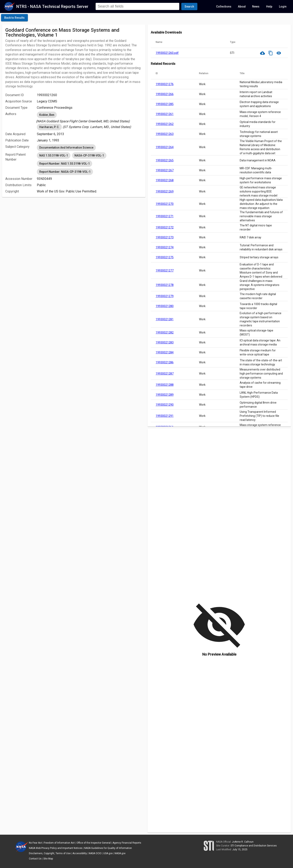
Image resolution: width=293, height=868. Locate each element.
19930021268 (165, 180)
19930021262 (165, 124)
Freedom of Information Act (59, 843)
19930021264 (165, 147)
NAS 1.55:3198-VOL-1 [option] (54, 155)
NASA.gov (120, 853)
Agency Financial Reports (127, 843)
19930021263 (165, 134)
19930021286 (165, 362)
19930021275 (165, 257)
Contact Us (35, 859)
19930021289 (165, 395)
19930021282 (165, 332)
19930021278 (165, 285)
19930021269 (165, 191)
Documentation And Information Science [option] (66, 148)
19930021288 (165, 385)
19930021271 (165, 216)
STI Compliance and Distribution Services (254, 846)
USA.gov (108, 853)
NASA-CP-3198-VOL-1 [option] (89, 155)
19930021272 (165, 227)
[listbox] (90, 117)
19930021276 (165, 84)
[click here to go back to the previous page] (14, 18)
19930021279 (165, 296)
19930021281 (165, 319)
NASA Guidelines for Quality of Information (108, 848)
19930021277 (165, 271)
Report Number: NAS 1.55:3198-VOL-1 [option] (65, 164)
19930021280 (165, 306)
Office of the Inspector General (94, 843)
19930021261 (165, 114)
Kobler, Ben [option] (47, 115)
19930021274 (165, 247)
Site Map (48, 859)
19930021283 (165, 342)
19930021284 (165, 352)
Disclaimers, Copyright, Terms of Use (50, 853)
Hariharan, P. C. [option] (49, 127)
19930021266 (165, 94)
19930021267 (165, 170)
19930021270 (165, 204)
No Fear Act (35, 843)
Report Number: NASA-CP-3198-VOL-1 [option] (65, 172)
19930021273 (165, 237)
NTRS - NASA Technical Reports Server (52, 7)
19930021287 (165, 374)
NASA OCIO (95, 853)
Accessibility (80, 853)
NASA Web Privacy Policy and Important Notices (56, 848)
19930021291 (165, 416)
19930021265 (165, 160)
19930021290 (165, 405)
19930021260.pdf (167, 53)
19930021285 (165, 104)
